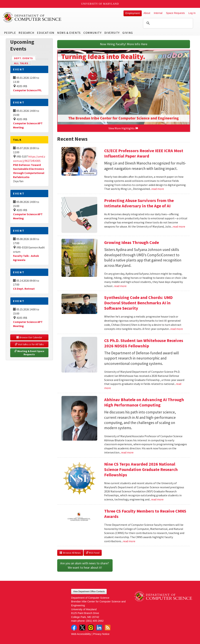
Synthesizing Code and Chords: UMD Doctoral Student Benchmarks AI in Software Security (138, 303)
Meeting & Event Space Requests (30, 353)
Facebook (74, 628)
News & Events (69, 33)
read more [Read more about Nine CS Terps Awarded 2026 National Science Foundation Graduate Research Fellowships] (157, 499)
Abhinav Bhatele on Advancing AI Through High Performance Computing (144, 402)
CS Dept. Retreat (24, 289)
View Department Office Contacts (89, 591)
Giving (128, 33)
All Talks (21, 63)
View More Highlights (124, 128)
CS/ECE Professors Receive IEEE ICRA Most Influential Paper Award (144, 153)
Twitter (82, 628)
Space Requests (175, 13)
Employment (133, 13)
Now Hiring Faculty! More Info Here (124, 44)
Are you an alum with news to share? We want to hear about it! (85, 565)
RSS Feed (93, 553)
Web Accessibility (81, 634)
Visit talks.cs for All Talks (29, 344)
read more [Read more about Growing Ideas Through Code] (120, 286)
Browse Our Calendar (29, 337)
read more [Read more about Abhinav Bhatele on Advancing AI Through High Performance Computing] (127, 452)
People (10, 33)
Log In (192, 13)
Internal (158, 13)
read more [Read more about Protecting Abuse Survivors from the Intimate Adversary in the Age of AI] (179, 226)
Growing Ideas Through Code (132, 242)
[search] (167, 23)
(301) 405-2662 (95, 621)
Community (92, 33)
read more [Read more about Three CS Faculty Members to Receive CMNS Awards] (129, 541)
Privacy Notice (101, 634)
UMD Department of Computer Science (32, 17)
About (147, 13)
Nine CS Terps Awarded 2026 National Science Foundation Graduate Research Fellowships (141, 469)
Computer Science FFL (27, 90)
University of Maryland (100, 4)
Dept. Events (25, 58)
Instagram (91, 628)
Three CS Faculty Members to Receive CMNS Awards (145, 514)
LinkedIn (99, 628)
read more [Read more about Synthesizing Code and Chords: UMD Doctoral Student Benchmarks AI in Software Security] (177, 329)
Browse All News (70, 553)
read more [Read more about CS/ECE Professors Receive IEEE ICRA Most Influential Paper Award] (158, 189)
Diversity (112, 33)
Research (26, 33)
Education (46, 33)
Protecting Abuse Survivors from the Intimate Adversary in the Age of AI (139, 203)
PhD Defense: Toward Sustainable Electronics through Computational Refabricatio (29, 171)
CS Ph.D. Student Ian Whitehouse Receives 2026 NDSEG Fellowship (144, 343)
